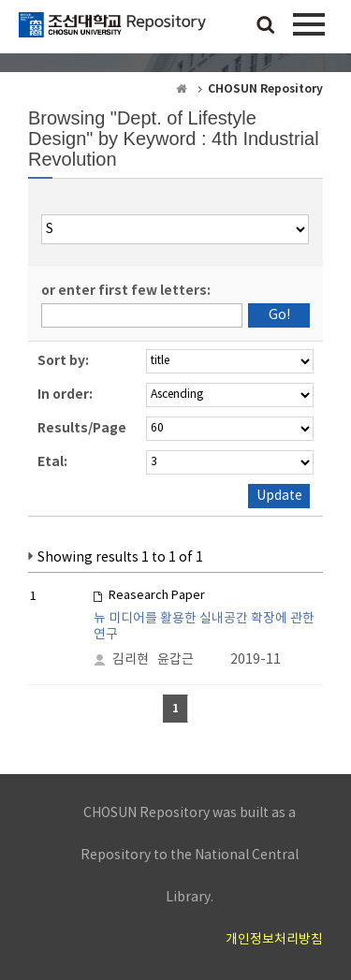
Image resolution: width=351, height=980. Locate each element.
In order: (65, 395)
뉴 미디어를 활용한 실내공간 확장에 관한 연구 (204, 627)
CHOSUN (112, 33)
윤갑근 (175, 660)
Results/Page (82, 428)
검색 (266, 26)
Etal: (52, 462)
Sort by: (63, 361)
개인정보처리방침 (274, 940)
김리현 (131, 660)
